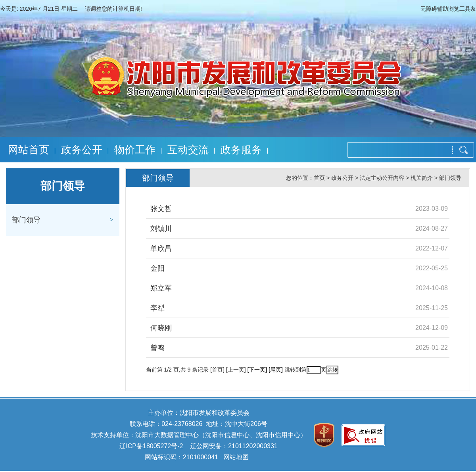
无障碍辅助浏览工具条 (448, 9)
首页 (319, 178)
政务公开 (82, 150)
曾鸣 (157, 348)
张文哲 (161, 209)
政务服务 (241, 150)
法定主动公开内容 (382, 178)
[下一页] (257, 370)
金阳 (157, 268)
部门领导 (26, 220)
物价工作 (135, 150)
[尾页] (276, 370)
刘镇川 (161, 229)
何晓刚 (161, 328)
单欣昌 (161, 249)
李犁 (157, 308)
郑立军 (161, 288)
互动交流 (188, 150)
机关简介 (422, 178)
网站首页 (29, 150)
